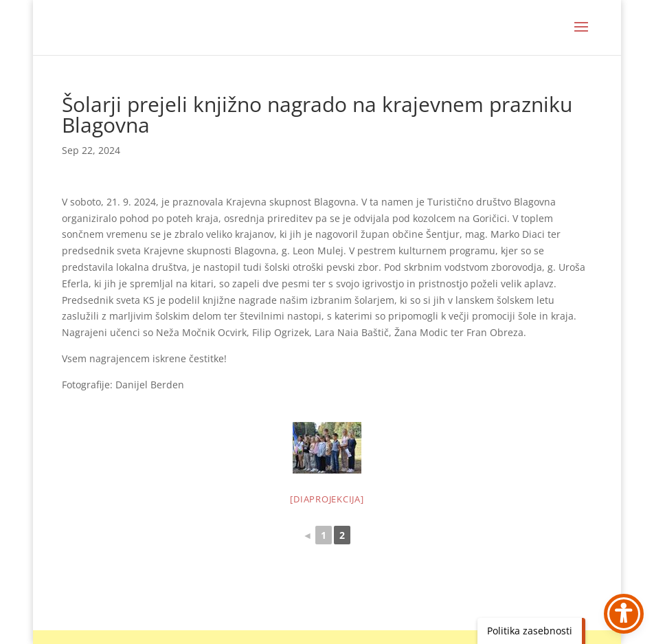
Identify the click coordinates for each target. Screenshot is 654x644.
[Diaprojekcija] (327, 499)
